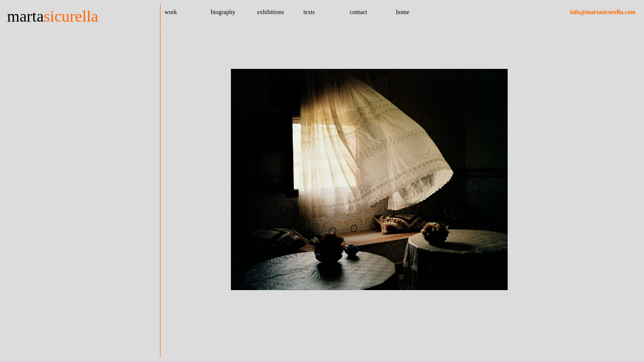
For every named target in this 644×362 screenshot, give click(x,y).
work (171, 12)
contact (358, 12)
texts (309, 12)
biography (223, 12)
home (403, 12)
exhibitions (270, 12)
